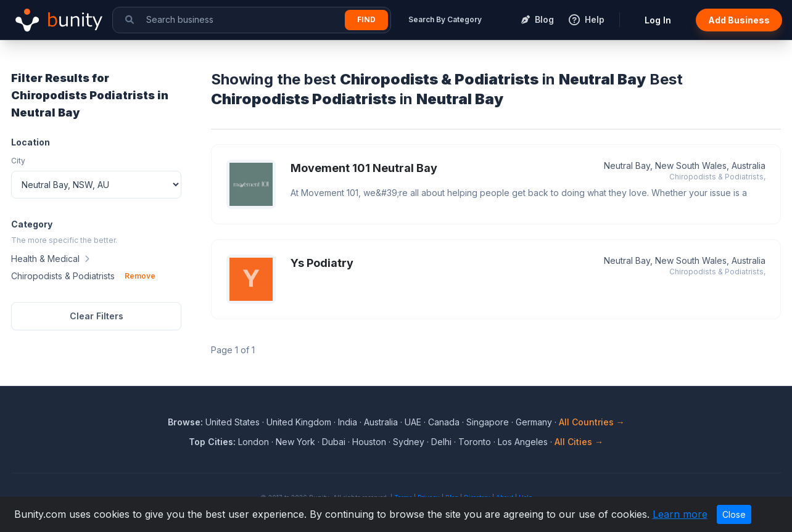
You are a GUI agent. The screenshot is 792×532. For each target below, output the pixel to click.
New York (295, 442)
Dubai (334, 442)
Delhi (441, 442)
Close (734, 514)
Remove (140, 276)
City (18, 161)
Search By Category (445, 19)
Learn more (680, 514)
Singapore (488, 422)
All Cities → (579, 442)
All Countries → (592, 422)
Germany (534, 422)
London (254, 442)
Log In (658, 20)
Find (366, 19)
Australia (381, 422)
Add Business (739, 20)
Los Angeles (523, 442)
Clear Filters (97, 316)
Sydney (409, 442)
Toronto (475, 442)
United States (233, 422)
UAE (413, 422)
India (348, 422)
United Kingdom (299, 422)
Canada (444, 422)
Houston (369, 442)
